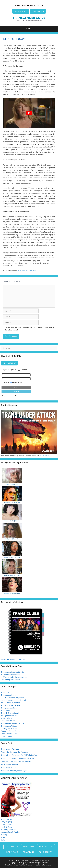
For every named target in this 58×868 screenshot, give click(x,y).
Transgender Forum (9, 716)
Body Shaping (6, 822)
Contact (17, 860)
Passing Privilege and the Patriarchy (15, 752)
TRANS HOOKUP (45, 852)
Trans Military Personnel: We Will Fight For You (19, 755)
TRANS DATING (38, 11)
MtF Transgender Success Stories (14, 677)
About (11, 860)
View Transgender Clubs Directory (14, 659)
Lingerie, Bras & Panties (10, 832)
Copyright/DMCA (43, 860)
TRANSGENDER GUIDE (29, 18)
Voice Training (6, 718)
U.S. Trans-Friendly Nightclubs (13, 698)
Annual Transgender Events (12, 705)
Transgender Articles (9, 708)
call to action (45, 456)
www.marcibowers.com (27, 271)
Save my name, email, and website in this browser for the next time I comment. (30, 329)
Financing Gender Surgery (11, 731)
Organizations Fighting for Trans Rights (16, 761)
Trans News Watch (8, 767)
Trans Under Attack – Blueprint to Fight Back (18, 758)
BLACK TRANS (29, 847)
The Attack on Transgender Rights (14, 771)
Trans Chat (5, 692)
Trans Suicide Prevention (11, 703)
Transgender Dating (9, 695)
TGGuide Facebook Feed (11, 675)
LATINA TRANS (12, 852)
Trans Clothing (7, 819)
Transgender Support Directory (13, 672)
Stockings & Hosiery (9, 830)
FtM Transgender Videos (11, 680)
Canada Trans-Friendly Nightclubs (14, 700)
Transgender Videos (9, 726)
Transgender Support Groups (12, 723)
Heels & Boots (7, 827)
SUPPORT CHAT (9, 363)
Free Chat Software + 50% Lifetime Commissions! (36, 865)
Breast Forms (6, 824)
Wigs (3, 837)
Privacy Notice (7, 736)
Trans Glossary (7, 710)
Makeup (4, 835)
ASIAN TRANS (28, 852)
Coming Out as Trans (9, 728)
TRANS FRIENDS (21, 11)
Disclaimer (25, 860)
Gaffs (3, 840)
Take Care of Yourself (9, 764)
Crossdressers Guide (9, 734)
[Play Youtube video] (29, 113)
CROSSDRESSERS (46, 847)
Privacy (33, 860)
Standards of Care (8, 721)
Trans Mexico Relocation (11, 749)
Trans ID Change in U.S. (10, 713)
